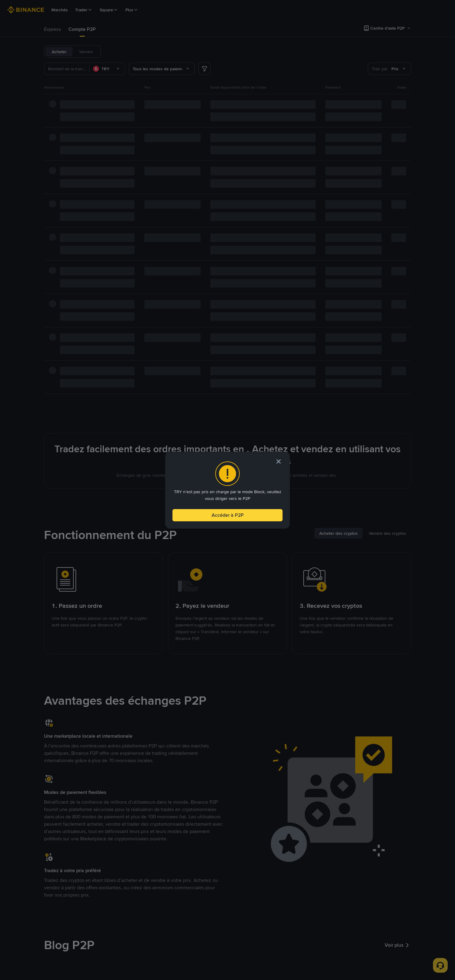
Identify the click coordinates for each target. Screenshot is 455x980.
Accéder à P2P (227, 514)
